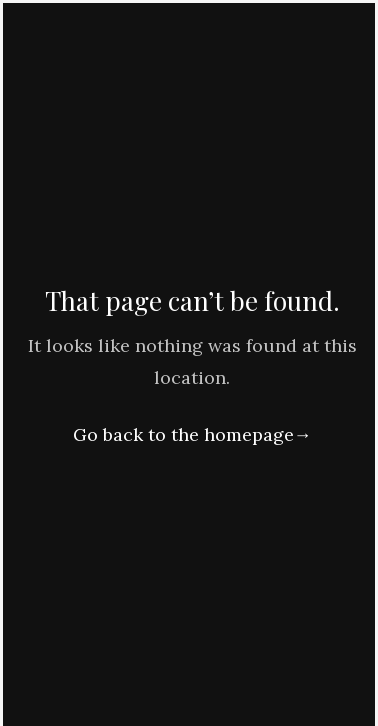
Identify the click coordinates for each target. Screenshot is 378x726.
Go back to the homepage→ (192, 434)
